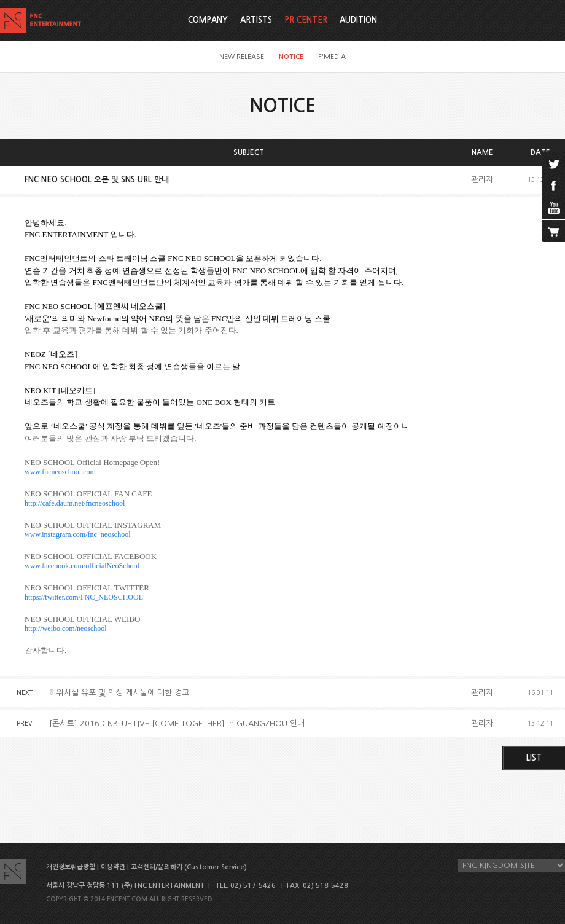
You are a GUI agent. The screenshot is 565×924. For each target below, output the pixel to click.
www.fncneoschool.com (60, 472)
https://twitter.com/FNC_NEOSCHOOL (84, 597)
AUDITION (358, 20)
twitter (553, 163)
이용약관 (113, 867)
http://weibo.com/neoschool (66, 628)
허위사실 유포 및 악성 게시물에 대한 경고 (119, 693)
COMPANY (208, 20)
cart (553, 231)
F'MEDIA (332, 57)
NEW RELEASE (242, 57)
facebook (553, 186)
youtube (553, 208)
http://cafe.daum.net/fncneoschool (75, 503)
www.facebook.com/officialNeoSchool (82, 566)
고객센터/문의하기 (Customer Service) (189, 867)
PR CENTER (306, 20)
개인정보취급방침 (71, 867)
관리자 (482, 180)
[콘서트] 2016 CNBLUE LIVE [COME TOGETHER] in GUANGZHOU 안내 (177, 723)
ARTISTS (256, 20)
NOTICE (291, 57)
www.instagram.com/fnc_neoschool (78, 534)
